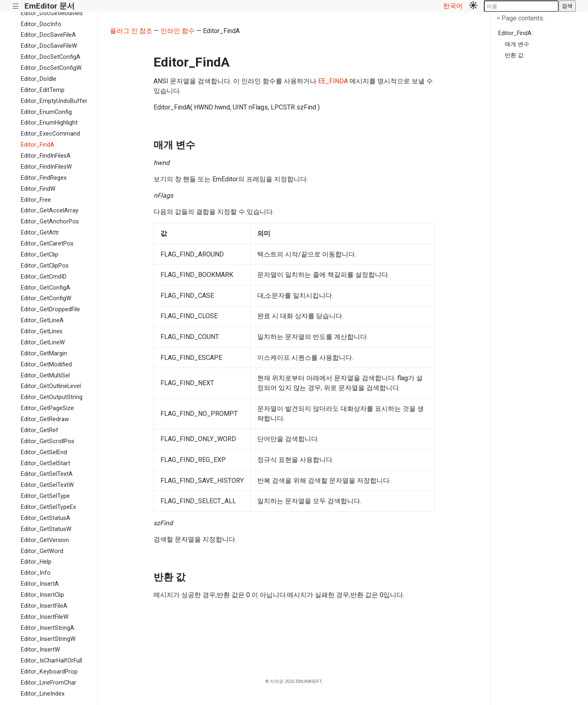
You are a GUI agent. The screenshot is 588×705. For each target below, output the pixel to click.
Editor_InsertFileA (44, 606)
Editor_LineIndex (43, 694)
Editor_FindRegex (44, 178)
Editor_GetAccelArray (50, 211)
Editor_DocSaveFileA (48, 35)
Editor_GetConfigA (46, 288)
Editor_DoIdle (39, 79)
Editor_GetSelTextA (47, 474)
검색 (567, 6)
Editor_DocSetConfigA (51, 57)
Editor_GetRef (40, 430)
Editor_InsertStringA (48, 628)
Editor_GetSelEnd (44, 452)
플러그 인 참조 (131, 31)
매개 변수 (517, 44)
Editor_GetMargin (44, 354)
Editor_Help (36, 562)
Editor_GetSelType (45, 496)
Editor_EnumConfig (46, 112)
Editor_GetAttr (40, 233)
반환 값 (514, 55)
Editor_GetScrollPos (48, 441)
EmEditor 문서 (50, 6)
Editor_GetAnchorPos (50, 222)
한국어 (453, 6)
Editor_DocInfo (41, 24)
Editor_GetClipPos (45, 266)
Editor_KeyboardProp (49, 672)
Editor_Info (36, 573)
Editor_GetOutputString (52, 397)
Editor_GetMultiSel (45, 376)
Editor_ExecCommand (50, 134)
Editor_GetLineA (42, 320)
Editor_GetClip (40, 255)
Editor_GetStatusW (46, 529)
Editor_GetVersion (45, 540)
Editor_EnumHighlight (49, 123)
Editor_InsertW (40, 650)
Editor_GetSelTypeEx (48, 507)
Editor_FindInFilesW (46, 167)
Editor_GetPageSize (47, 408)
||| (16, 6)
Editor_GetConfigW (46, 298)
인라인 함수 (178, 31)
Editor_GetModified (46, 365)
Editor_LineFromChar (49, 683)
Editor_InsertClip (42, 595)
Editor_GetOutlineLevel (51, 386)
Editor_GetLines (42, 331)
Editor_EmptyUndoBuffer (54, 101)
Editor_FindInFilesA (46, 156)
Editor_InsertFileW (45, 617)
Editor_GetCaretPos (47, 244)
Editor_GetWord (42, 551)
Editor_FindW (38, 189)
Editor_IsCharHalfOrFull (51, 661)
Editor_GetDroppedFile (50, 309)
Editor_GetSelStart (46, 463)
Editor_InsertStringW (48, 639)
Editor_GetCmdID (44, 277)
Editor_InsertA (40, 584)
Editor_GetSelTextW (47, 485)
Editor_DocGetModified (52, 13)
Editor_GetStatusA (46, 518)
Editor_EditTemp (43, 90)
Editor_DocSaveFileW (49, 46)
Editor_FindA (38, 145)
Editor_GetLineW (43, 342)
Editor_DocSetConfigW (51, 68)
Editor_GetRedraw (45, 419)
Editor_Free (36, 200)
